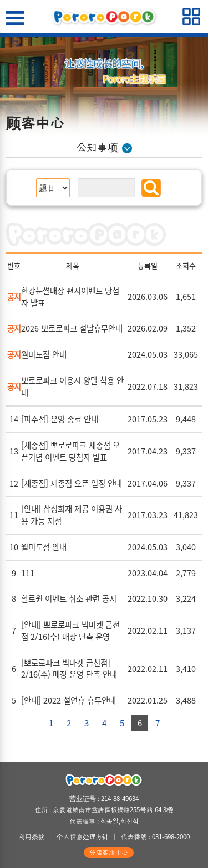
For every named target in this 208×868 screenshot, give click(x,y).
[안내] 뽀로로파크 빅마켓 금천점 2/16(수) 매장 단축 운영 (70, 631)
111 (28, 573)
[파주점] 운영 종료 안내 (60, 419)
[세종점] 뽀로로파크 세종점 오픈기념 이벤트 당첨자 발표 (70, 451)
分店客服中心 (109, 852)
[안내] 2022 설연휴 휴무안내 (69, 700)
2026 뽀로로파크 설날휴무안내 (72, 328)
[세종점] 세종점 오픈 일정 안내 (72, 483)
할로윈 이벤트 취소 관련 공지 (69, 598)
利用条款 (31, 837)
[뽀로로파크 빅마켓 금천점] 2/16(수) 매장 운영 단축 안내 (69, 669)
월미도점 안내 (44, 354)
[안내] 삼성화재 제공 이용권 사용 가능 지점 (72, 515)
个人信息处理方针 (83, 837)
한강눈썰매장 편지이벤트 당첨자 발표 (70, 297)
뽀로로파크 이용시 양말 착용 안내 (72, 386)
